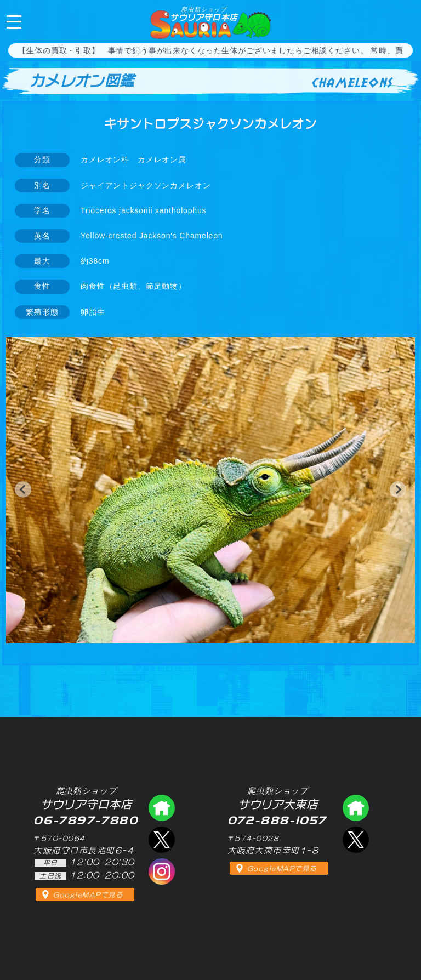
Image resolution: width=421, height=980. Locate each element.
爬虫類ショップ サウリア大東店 (356, 808)
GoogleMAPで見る (88, 895)
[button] (23, 489)
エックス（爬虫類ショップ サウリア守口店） (162, 840)
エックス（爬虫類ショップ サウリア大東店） (356, 840)
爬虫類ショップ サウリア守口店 (162, 808)
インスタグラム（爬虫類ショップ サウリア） (162, 871)
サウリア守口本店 (204, 14)
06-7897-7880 (403, 21)
